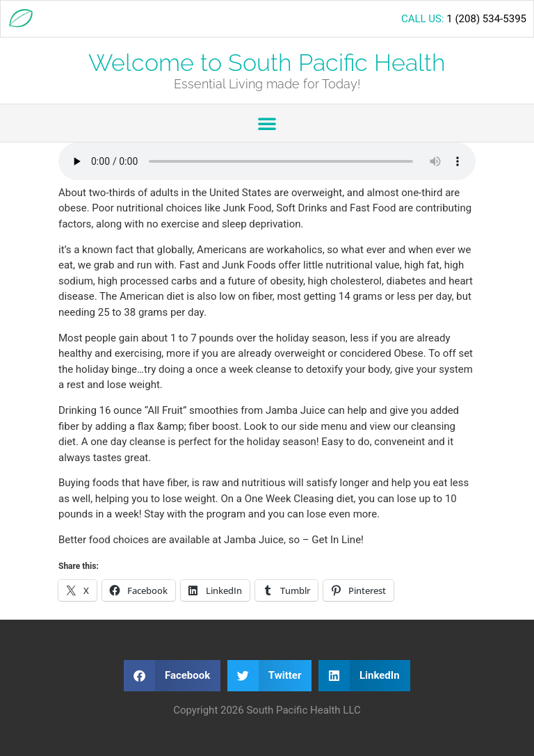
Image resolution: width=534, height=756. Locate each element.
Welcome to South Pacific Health (267, 63)
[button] (267, 123)
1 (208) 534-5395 (486, 19)
